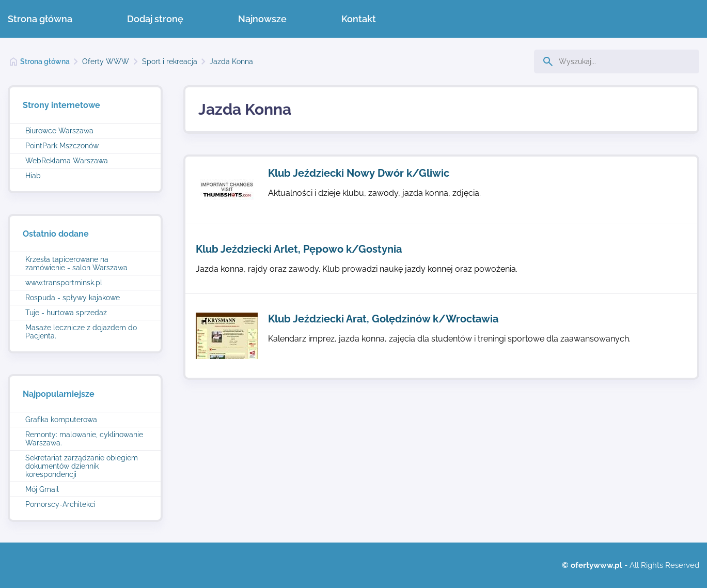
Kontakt (359, 19)
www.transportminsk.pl (64, 283)
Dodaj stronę (155, 19)
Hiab (33, 176)
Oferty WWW (106, 61)
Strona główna (40, 19)
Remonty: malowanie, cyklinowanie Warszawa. (84, 439)
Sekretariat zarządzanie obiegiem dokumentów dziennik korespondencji (82, 466)
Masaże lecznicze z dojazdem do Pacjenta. (81, 332)
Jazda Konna (231, 61)
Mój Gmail (42, 489)
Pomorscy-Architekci (60, 504)
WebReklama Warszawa (67, 161)
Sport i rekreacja (170, 61)
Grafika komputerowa (61, 420)
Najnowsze (262, 19)
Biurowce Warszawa (59, 131)
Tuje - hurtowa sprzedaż (66, 313)
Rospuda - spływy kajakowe (73, 298)
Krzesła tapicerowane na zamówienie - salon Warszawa (76, 264)
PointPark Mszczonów (62, 146)
